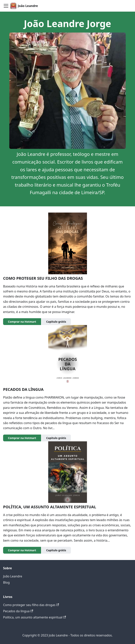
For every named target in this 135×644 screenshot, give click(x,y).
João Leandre (13, 576)
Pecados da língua (18, 611)
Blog (6, 582)
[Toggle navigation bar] (6, 6)
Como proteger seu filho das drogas (31, 605)
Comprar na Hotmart (22, 322)
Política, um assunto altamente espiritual (34, 617)
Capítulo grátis (56, 322)
